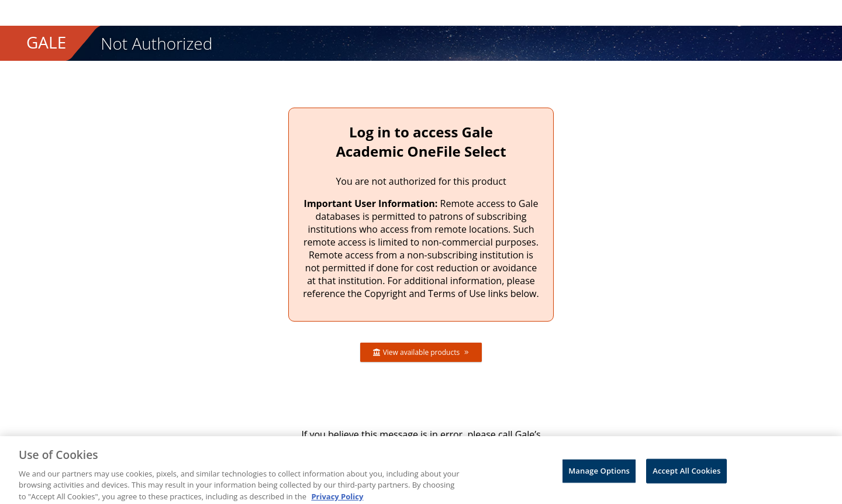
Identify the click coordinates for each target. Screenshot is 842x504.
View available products (421, 352)
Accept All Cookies (686, 475)
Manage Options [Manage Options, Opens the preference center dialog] (599, 475)
